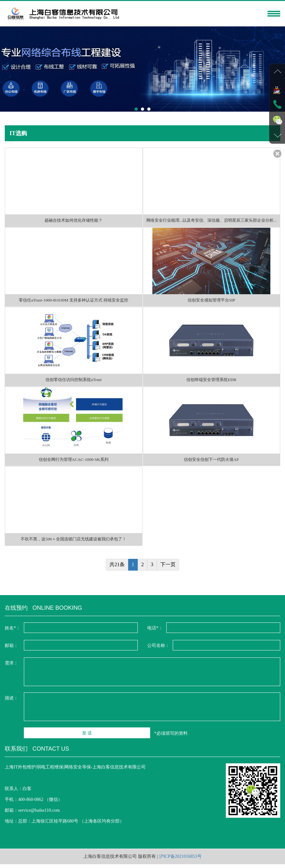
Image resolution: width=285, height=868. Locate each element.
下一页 (168, 568)
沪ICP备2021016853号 (180, 860)
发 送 (52, 737)
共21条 (117, 568)
